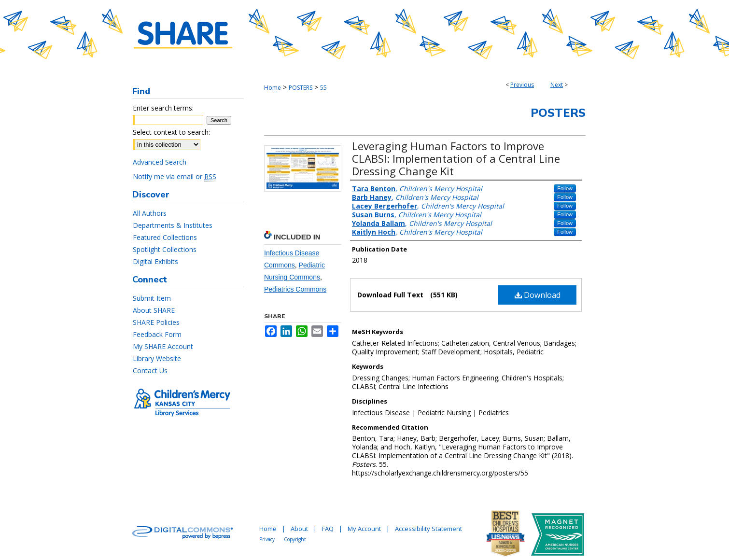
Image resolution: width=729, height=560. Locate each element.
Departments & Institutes (173, 225)
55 (323, 88)
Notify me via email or (175, 176)
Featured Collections (165, 237)
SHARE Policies (156, 322)
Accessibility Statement (428, 529)
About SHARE (154, 310)
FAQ (328, 529)
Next (557, 85)
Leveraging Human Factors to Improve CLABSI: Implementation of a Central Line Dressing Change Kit (456, 158)
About (299, 529)
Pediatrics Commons (295, 289)
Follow (565, 188)
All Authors (150, 213)
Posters (558, 113)
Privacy (267, 539)
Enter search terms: (163, 108)
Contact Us (150, 371)
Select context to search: (171, 132)
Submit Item (152, 298)
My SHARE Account (163, 346)
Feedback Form (157, 334)
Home (273, 88)
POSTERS (301, 88)
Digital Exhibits (155, 261)
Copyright (295, 539)
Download (538, 295)
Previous (522, 85)
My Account (364, 529)
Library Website (157, 358)
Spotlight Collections (165, 249)
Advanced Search (160, 162)
